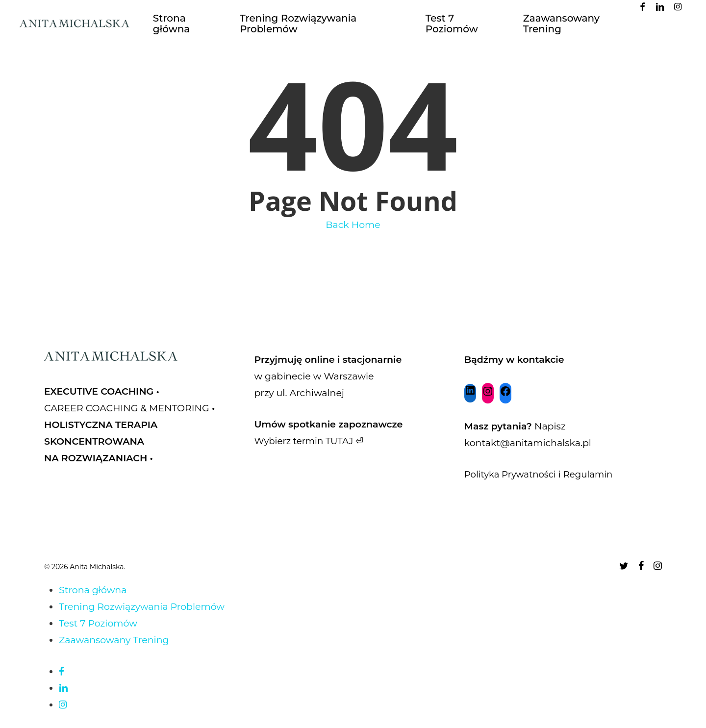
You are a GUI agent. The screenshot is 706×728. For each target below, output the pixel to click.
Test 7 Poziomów (98, 623)
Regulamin (593, 474)
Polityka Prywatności (512, 474)
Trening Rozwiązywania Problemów (142, 607)
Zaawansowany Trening (114, 640)
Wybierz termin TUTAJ (306, 441)
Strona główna (93, 590)
